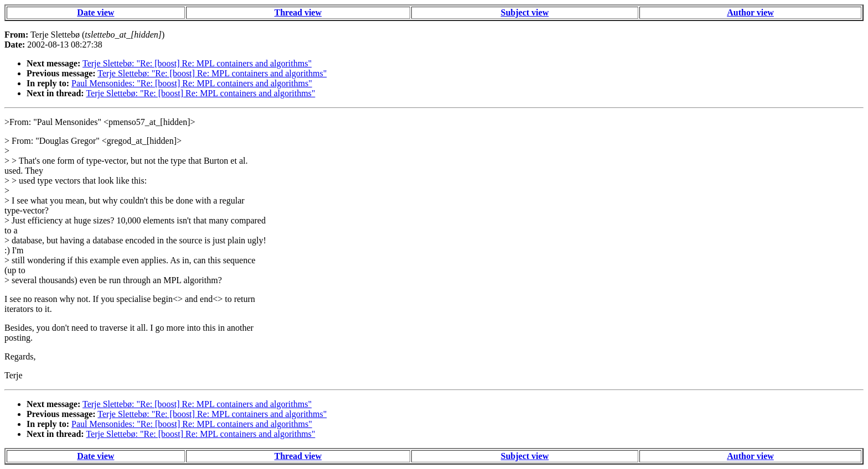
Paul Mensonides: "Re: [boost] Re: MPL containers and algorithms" (192, 83)
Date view (95, 12)
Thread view (298, 12)
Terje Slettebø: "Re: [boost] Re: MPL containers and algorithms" (197, 63)
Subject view (525, 12)
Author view (750, 12)
